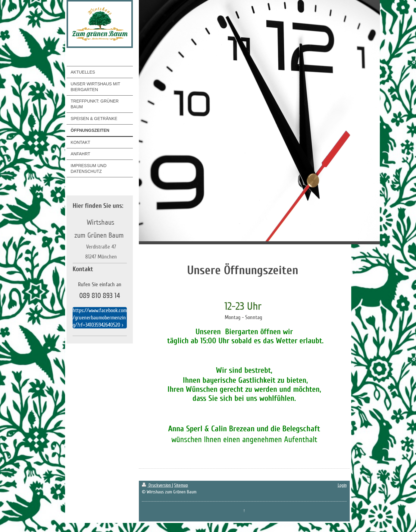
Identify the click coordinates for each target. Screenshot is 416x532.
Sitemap (181, 485)
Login (342, 485)
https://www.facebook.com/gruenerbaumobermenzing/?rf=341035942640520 (100, 318)
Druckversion (157, 485)
